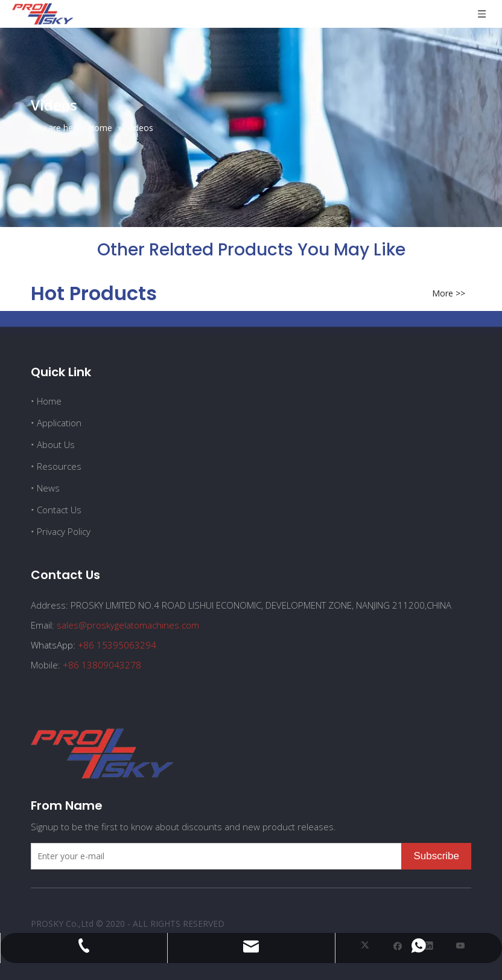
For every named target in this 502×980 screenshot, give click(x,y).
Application (59, 423)
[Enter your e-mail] (214, 856)
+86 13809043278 (102, 665)
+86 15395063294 (117, 645)
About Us (56, 444)
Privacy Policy (64, 531)
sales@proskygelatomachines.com (128, 625)
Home (49, 401)
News (48, 488)
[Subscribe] (436, 856)
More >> (449, 293)
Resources (59, 466)
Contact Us (59, 510)
